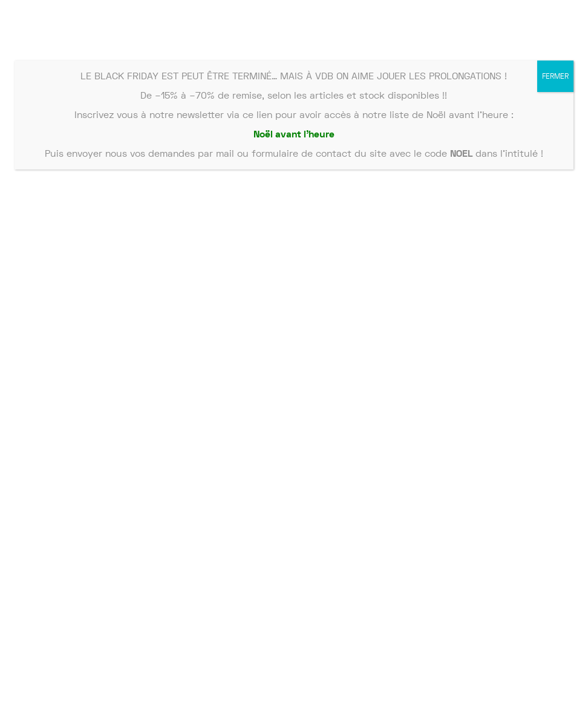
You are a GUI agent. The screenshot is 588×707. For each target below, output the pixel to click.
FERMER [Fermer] (555, 76)
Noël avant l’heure (294, 134)
